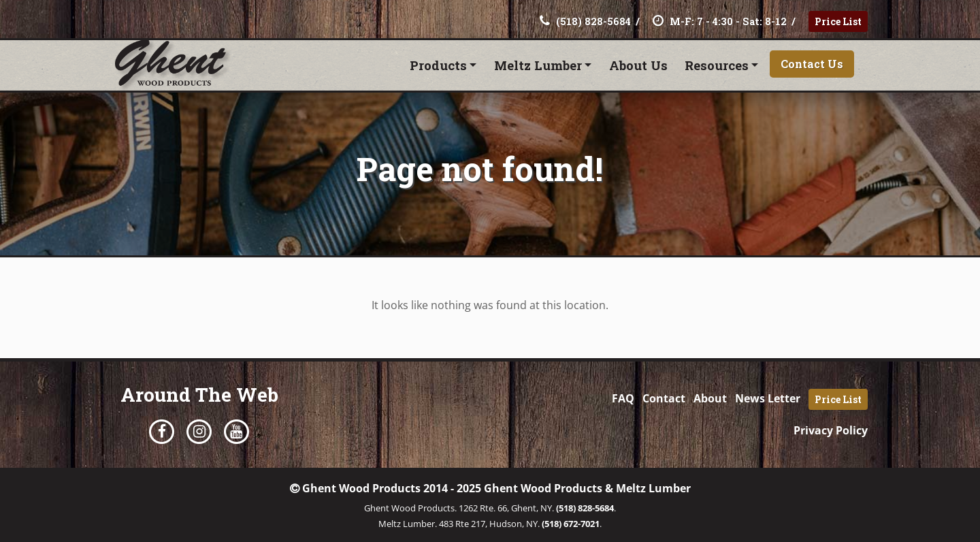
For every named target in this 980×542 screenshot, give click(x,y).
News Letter (768, 398)
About (710, 398)
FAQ (623, 398)
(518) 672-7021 (571, 524)
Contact (664, 398)
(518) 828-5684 (585, 508)
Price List (838, 21)
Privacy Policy (831, 430)
